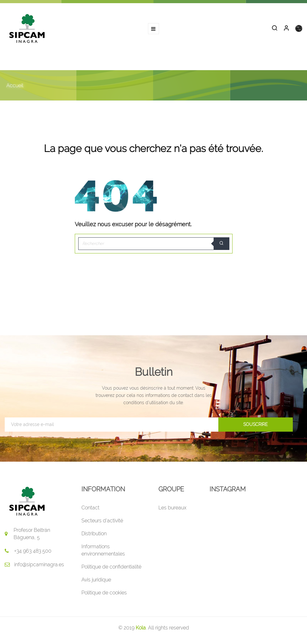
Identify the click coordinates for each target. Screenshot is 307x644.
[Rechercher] (154, 244)
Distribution (94, 534)
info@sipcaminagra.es (39, 565)
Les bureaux (172, 508)
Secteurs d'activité (102, 521)
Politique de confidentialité (111, 567)
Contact (90, 508)
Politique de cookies (104, 593)
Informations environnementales (103, 550)
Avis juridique (96, 580)
